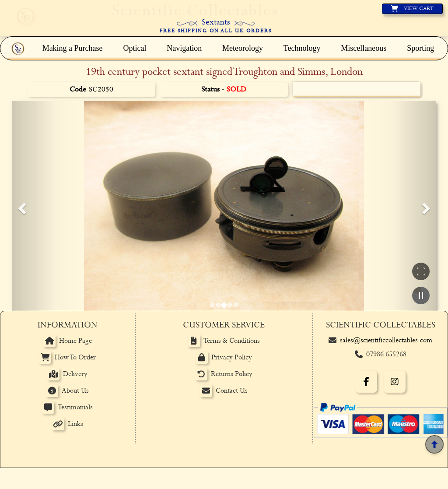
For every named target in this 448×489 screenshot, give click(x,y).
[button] (21, 206)
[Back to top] (434, 444)
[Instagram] (395, 382)
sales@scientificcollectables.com (386, 340)
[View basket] (412, 9)
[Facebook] (366, 382)
